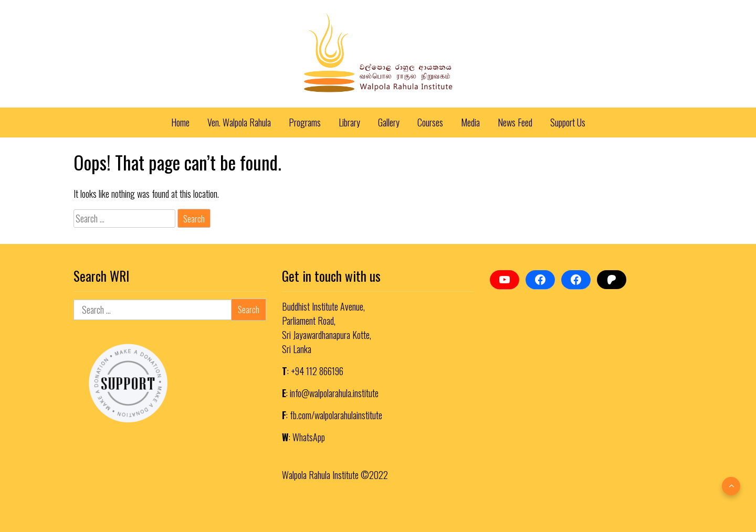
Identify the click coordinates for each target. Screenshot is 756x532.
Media (470, 122)
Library (349, 122)
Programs (305, 122)
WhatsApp (309, 437)
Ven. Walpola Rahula (239, 122)
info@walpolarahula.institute (334, 393)
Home (180, 122)
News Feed (515, 122)
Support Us (568, 122)
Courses (430, 122)
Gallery (389, 122)
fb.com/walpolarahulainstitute (336, 415)
